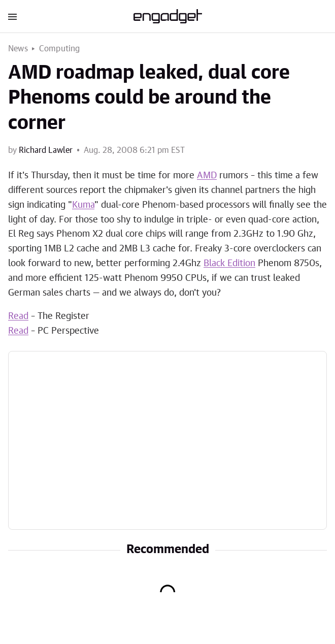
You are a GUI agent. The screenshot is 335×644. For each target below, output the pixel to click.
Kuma (83, 205)
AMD (207, 176)
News (18, 49)
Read (18, 316)
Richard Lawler (46, 150)
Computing (60, 49)
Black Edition (229, 264)
